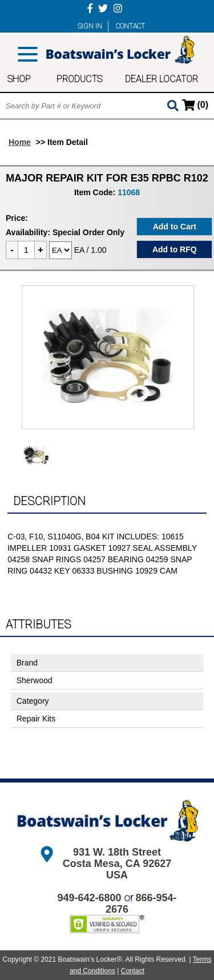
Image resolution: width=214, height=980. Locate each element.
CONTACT (130, 26)
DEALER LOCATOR (161, 79)
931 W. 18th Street (117, 852)
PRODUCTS (79, 79)
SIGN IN (90, 26)
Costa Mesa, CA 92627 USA (117, 869)
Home (20, 142)
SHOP (19, 79)
